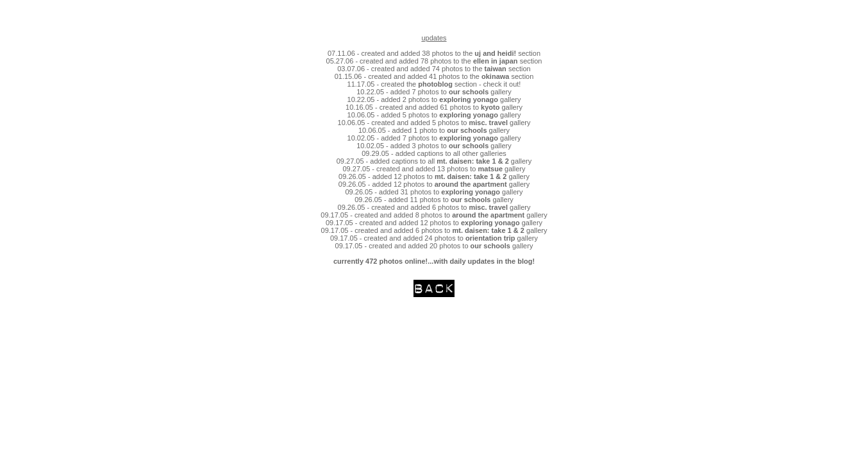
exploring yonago (469, 99)
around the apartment (471, 184)
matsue (491, 169)
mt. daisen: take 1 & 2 (474, 161)
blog (525, 261)
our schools (469, 92)
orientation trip (490, 238)
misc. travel (488, 123)
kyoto (490, 107)
